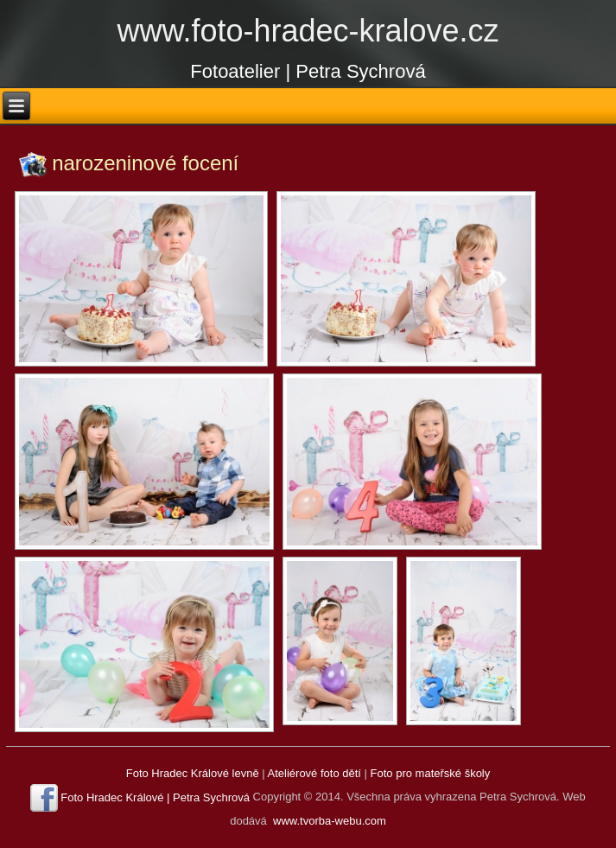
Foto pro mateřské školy (431, 773)
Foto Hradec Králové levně (193, 773)
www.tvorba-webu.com (330, 821)
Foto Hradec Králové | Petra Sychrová (155, 797)
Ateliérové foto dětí (314, 773)
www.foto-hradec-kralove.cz (308, 31)
